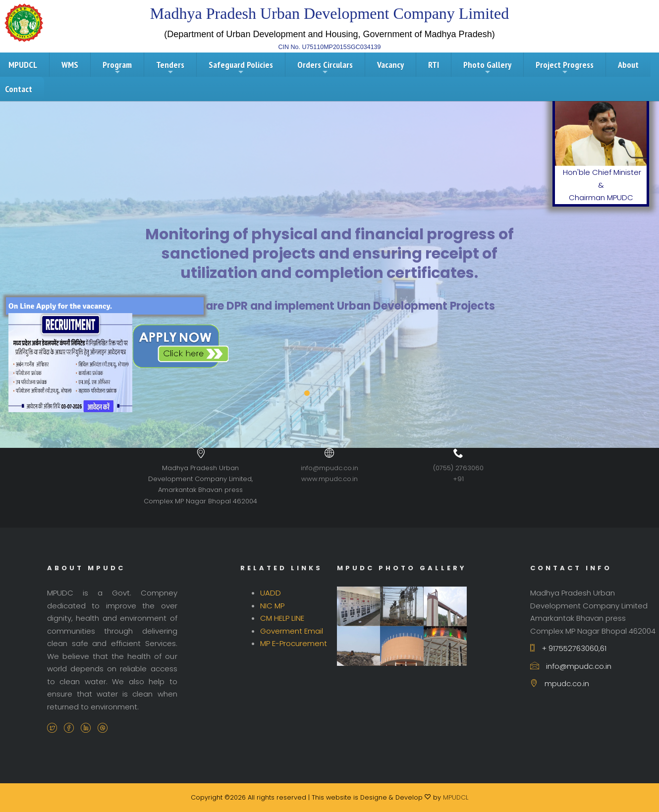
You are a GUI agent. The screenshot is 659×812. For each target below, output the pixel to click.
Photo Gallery (487, 67)
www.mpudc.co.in (329, 479)
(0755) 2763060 (458, 468)
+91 (458, 479)
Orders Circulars (325, 67)
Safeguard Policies (241, 67)
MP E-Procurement (294, 643)
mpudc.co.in (560, 683)
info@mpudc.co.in (329, 468)
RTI (434, 65)
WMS (70, 65)
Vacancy (390, 65)
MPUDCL (456, 797)
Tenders (170, 67)
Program (117, 67)
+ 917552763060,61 (568, 648)
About (628, 65)
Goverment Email (292, 631)
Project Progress (565, 67)
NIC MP (272, 606)
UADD (271, 593)
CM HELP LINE (282, 618)
